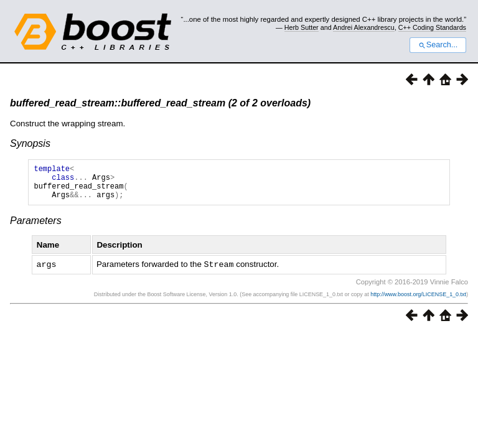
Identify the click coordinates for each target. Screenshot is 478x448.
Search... (438, 45)
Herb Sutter (302, 27)
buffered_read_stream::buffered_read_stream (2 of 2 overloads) (160, 103)
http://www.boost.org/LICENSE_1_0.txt (418, 301)
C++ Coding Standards (432, 27)
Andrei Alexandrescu (364, 27)
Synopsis (30, 143)
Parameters (36, 228)
